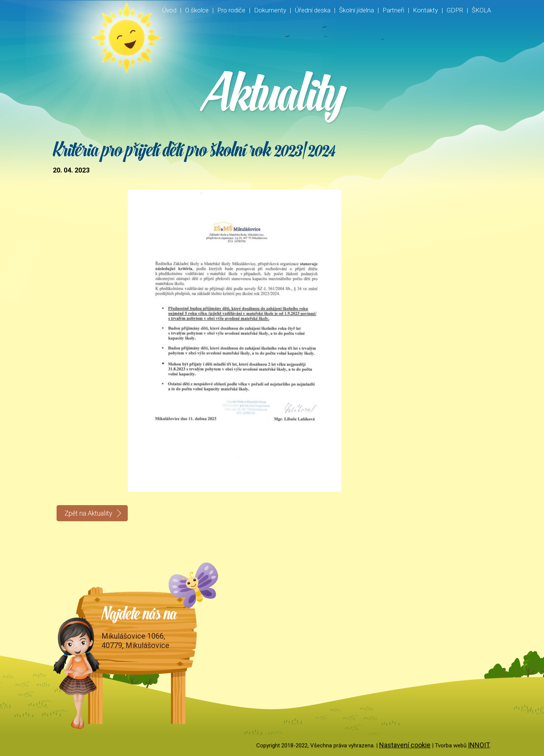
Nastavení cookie (405, 745)
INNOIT (479, 745)
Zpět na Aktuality (88, 513)
